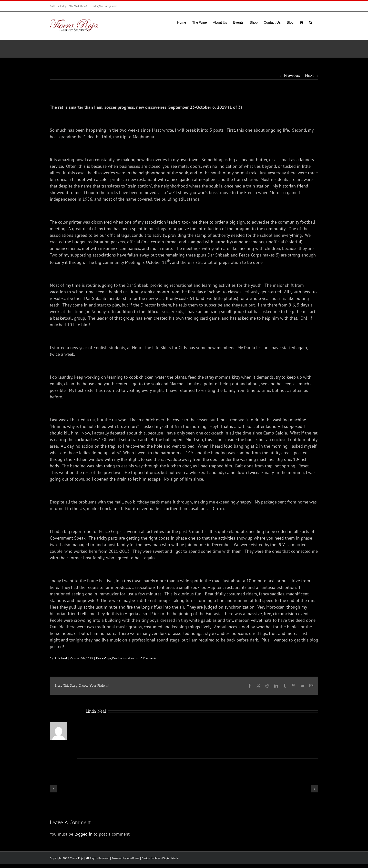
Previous (292, 75)
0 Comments (148, 658)
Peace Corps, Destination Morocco (117, 658)
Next (309, 75)
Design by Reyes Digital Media (160, 858)
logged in (83, 834)
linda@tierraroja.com (104, 6)
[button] (311, 22)
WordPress (133, 858)
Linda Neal (60, 658)
